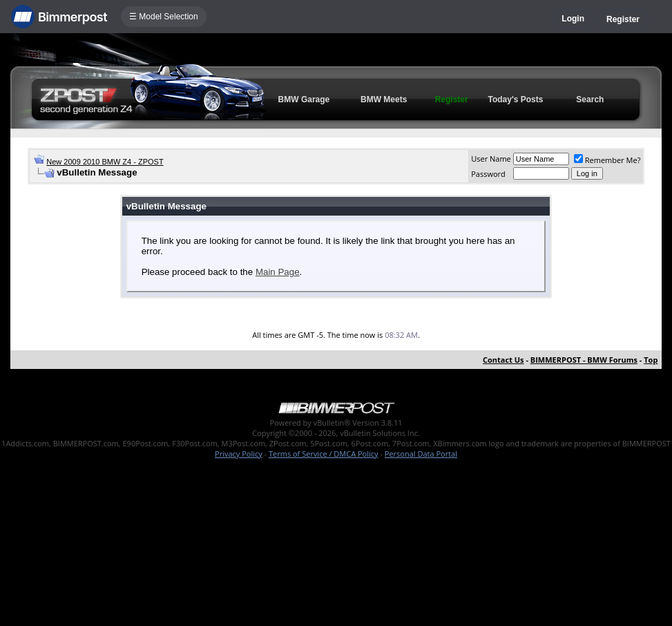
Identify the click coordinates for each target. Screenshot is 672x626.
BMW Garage (304, 99)
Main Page (278, 272)
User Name (491, 159)
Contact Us (503, 360)
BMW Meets (384, 99)
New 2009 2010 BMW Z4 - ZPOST (105, 162)
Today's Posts (515, 99)
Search (590, 99)
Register (623, 19)
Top (651, 360)
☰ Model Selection (164, 17)
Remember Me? (607, 160)
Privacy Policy (239, 454)
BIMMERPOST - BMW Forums (584, 360)
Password (488, 174)
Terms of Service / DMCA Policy (324, 454)
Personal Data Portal (421, 454)
